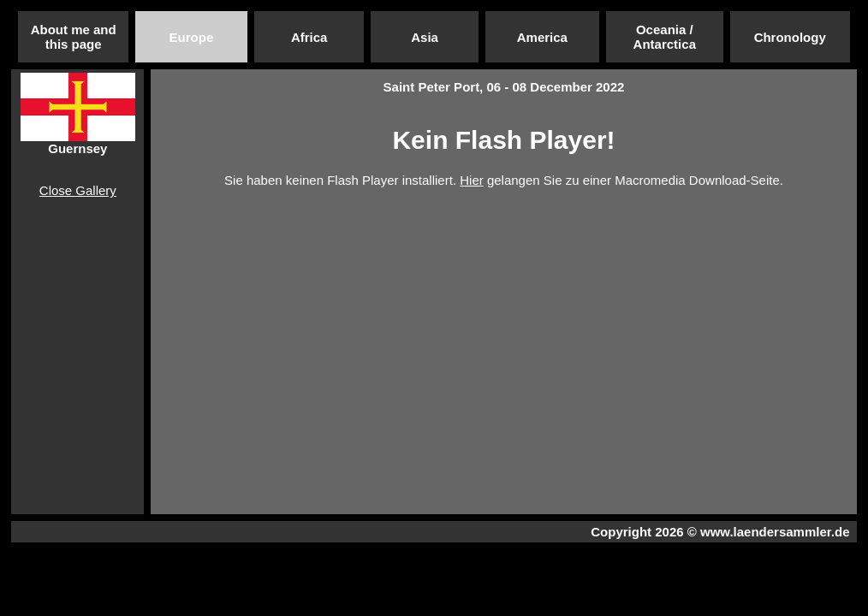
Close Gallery (78, 190)
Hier (472, 180)
